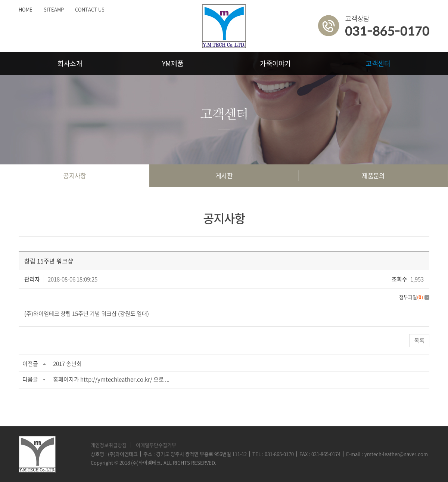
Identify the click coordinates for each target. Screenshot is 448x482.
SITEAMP (54, 9)
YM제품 (173, 63)
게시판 (224, 175)
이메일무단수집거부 (156, 445)
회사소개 (70, 63)
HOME (26, 9)
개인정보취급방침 (109, 445)
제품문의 (373, 175)
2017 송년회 (67, 364)
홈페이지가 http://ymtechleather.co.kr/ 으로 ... (111, 379)
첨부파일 (414, 297)
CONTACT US (90, 9)
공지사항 (75, 175)
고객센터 (378, 63)
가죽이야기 (275, 63)
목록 (419, 340)
